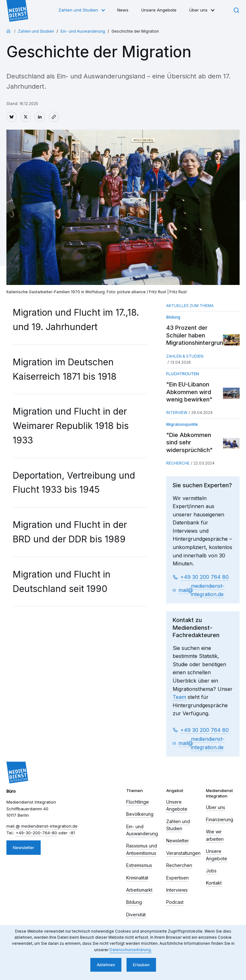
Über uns (198, 10)
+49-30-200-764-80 (36, 833)
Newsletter (24, 847)
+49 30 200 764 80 (205, 577)
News (123, 10)
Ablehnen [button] (106, 965)
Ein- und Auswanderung (83, 31)
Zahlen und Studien (78, 10)
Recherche (178, 463)
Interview (177, 413)
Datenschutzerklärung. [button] (131, 950)
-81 (72, 833)
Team (179, 697)
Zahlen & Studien (185, 356)
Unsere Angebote (159, 10)
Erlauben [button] (141, 965)
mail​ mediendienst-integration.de (202, 590)
